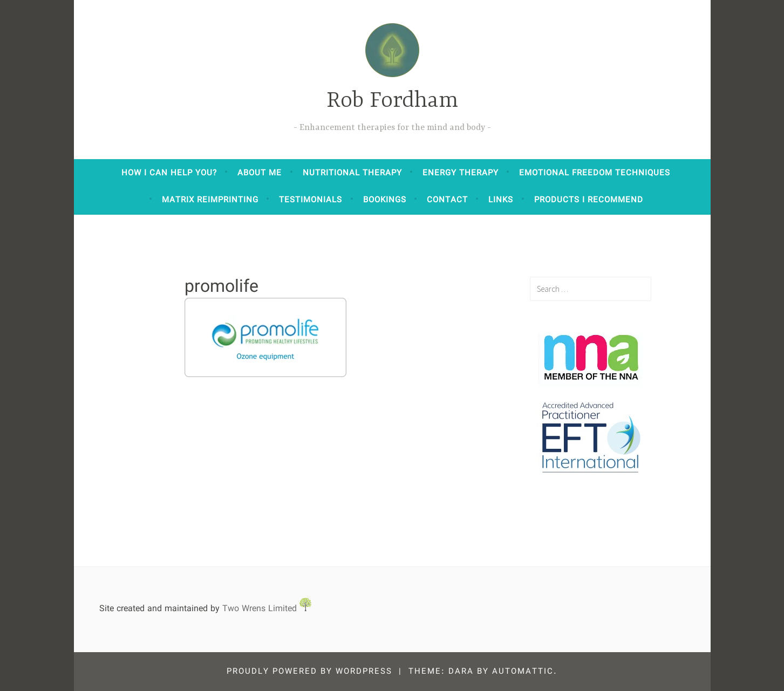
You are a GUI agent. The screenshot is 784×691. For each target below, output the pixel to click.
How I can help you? (169, 173)
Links (501, 200)
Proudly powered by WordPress (309, 672)
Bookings (385, 200)
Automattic (523, 672)
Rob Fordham (392, 101)
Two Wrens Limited (267, 609)
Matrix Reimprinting (210, 200)
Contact (447, 200)
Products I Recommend (589, 200)
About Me (260, 173)
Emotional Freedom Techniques (595, 173)
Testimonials (311, 200)
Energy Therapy (461, 173)
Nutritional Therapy (352, 173)
